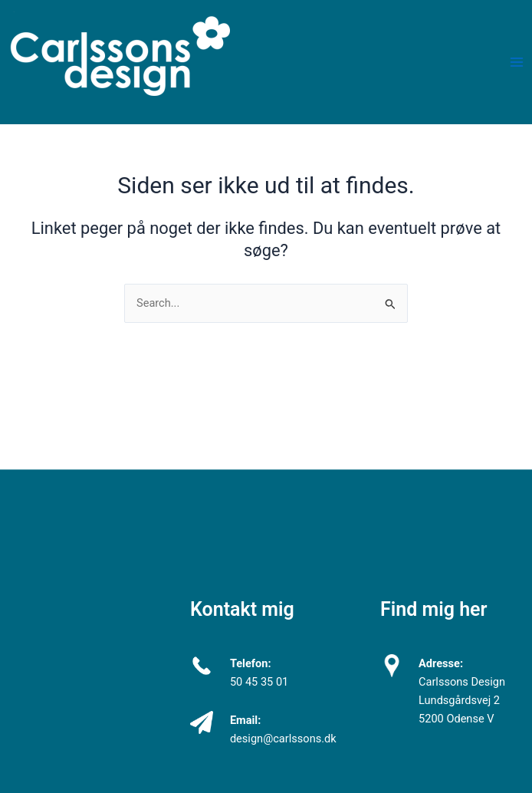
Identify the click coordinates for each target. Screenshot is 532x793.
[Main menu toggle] (517, 62)
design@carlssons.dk (283, 739)
